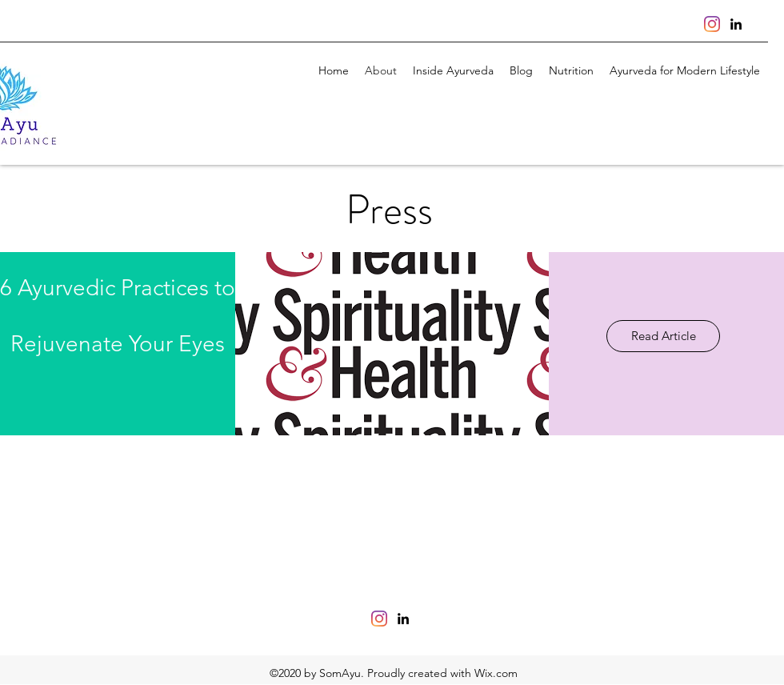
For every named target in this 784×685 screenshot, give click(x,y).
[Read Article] (663, 336)
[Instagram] (712, 24)
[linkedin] (736, 24)
